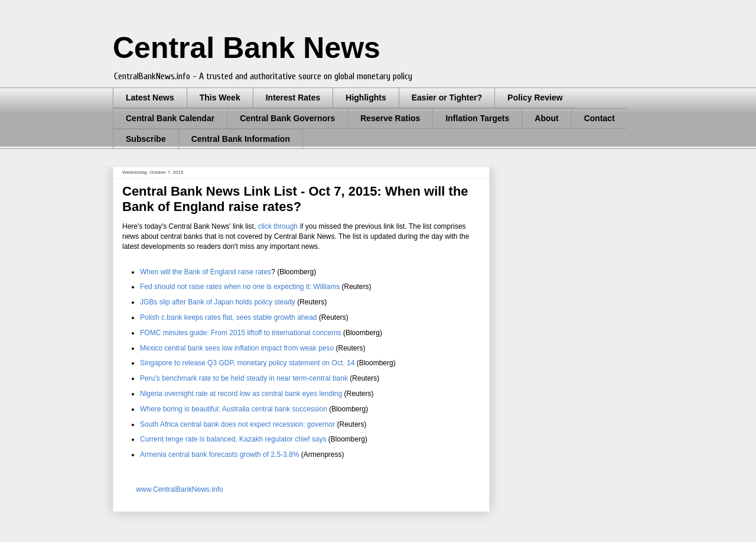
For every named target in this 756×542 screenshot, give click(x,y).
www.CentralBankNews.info (179, 489)
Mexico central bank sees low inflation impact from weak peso (237, 348)
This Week (220, 98)
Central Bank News (247, 48)
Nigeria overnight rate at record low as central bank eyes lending (241, 394)
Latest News (150, 98)
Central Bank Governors (287, 118)
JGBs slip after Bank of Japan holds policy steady (218, 302)
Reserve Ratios (390, 118)
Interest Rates (293, 98)
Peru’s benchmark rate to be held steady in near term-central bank (244, 378)
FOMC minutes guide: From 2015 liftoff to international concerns (241, 333)
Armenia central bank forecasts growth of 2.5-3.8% (219, 455)
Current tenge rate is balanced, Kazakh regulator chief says (233, 439)
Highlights (366, 98)
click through (278, 226)
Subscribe (146, 139)
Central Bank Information (241, 139)
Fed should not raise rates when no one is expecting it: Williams (240, 287)
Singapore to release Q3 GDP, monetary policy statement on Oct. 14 (247, 363)
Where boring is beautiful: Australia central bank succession (234, 409)
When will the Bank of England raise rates (206, 272)
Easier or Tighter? (447, 98)
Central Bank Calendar (170, 118)
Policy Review (535, 98)
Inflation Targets (477, 118)
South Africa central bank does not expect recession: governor (237, 424)
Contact (599, 118)
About (546, 118)
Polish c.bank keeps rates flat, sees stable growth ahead (229, 317)
